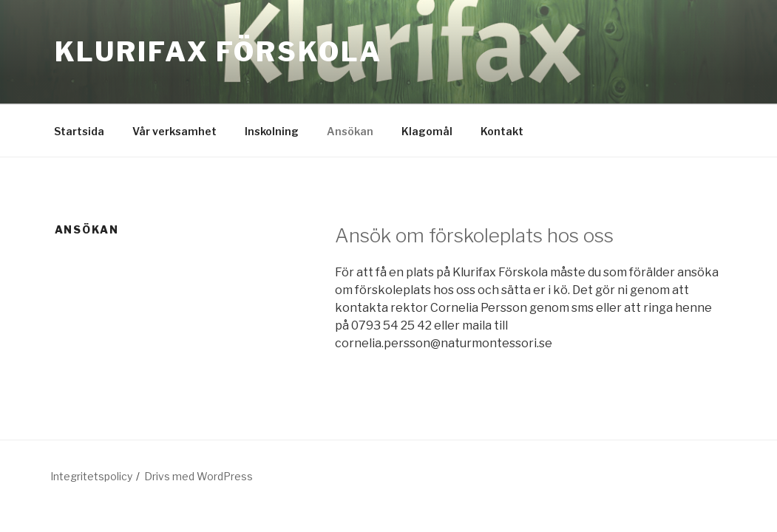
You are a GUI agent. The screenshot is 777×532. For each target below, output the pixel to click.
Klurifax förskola (218, 52)
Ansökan (350, 131)
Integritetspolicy (91, 476)
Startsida (79, 131)
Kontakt (502, 131)
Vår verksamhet (174, 131)
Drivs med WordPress (199, 476)
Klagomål (427, 131)
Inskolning (272, 131)
